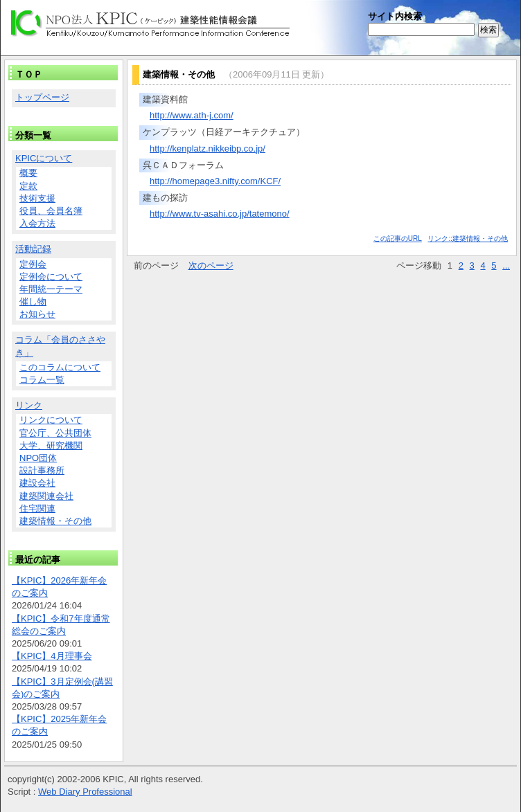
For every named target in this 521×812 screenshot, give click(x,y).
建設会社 (37, 483)
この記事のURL (398, 238)
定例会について (51, 277)
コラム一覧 (42, 380)
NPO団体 (38, 458)
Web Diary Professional (85, 792)
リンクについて (51, 420)
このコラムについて (60, 367)
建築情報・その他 (55, 521)
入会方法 (37, 223)
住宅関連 (37, 508)
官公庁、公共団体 (55, 433)
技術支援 (37, 198)
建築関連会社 (46, 496)
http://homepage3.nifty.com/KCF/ (215, 181)
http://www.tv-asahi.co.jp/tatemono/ (220, 214)
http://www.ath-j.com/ (192, 115)
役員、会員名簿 (51, 211)
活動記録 (33, 249)
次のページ (211, 265)
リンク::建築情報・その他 (468, 238)
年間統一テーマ (51, 289)
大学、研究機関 (51, 445)
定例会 (33, 264)
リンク (29, 405)
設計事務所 (42, 470)
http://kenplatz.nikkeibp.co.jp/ (207, 148)
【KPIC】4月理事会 (52, 656)
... (506, 265)
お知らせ (37, 314)
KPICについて (44, 158)
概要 (28, 173)
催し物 (33, 301)
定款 (28, 186)
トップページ (42, 97)
